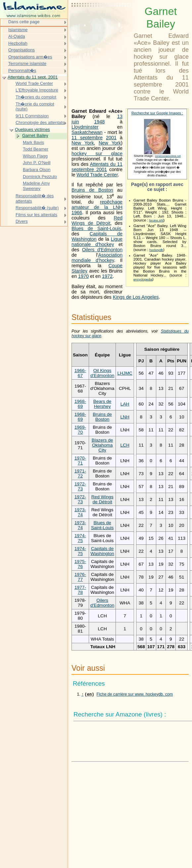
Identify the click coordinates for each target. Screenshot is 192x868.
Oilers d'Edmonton (102, 250)
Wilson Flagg (35, 156)
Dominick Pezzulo (40, 177)
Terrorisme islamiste (27, 63)
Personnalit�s (22, 70)
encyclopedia (143, 279)
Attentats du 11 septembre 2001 (97, 167)
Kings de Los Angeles (136, 297)
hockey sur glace (97, 154)
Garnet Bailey (35, 135)
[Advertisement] (101, 22)
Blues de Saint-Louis (96, 228)
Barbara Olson (37, 170)
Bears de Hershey (102, 404)
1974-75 (80, 538)
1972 (107, 276)
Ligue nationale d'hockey (97, 242)
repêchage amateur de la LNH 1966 (97, 207)
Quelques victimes (32, 129)
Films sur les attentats (36, 215)
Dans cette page (24, 22)
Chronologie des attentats (40, 123)
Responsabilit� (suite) (37, 208)
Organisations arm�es (30, 57)
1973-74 (80, 512)
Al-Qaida (17, 36)
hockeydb (156, 250)
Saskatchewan (87, 132)
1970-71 (80, 461)
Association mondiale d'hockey (97, 258)
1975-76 (80, 564)
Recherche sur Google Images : (157, 113)
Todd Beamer (36, 149)
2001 (111, 138)
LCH (125, 445)
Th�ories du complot (36, 97)
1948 (99, 122)
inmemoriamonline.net (168, 156)
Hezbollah (18, 43)
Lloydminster (85, 127)
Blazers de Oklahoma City (102, 445)
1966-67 (80, 373)
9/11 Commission (32, 116)
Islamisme (18, 30)
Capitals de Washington (102, 551)
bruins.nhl (156, 220)
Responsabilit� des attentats (35, 198)
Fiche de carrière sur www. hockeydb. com (135, 695)
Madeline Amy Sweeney (36, 186)
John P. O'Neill (37, 163)
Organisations (22, 50)
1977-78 (80, 590)
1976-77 (80, 577)
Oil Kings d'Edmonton (102, 373)
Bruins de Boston (92, 190)
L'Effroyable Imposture (37, 90)
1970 (83, 276)
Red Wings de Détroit (97, 220)
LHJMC (125, 373)
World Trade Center (97, 175)
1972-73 (80, 486)
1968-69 (80, 404)
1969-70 (80, 430)
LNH (125, 417)
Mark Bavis (33, 142)
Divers (22, 221)
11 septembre (87, 138)
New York (83, 143)
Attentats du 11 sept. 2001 (33, 77)
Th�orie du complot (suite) (35, 107)
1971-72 (80, 473)
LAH (125, 404)
